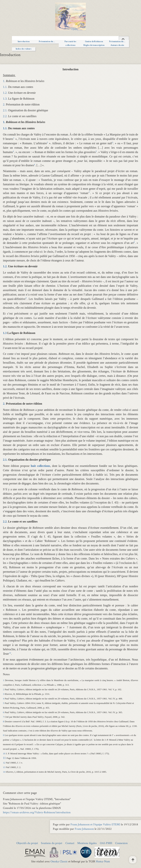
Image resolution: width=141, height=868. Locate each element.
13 (4, 767)
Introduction (24, 42)
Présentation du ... (47, 42)
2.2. (5, 116)
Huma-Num (103, 861)
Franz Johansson (84, 829)
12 (4, 763)
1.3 (5, 333)
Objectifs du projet (27, 843)
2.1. (5, 110)
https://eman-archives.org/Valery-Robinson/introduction (37, 812)
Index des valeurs (24, 49)
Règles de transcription (94, 45)
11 (4, 758)
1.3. (5, 99)
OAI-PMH (106, 843)
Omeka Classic (59, 861)
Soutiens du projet (52, 843)
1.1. (5, 87)
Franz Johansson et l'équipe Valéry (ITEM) (95, 824)
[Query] (70, 39)
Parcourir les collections (70, 44)
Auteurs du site (117, 45)
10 (4, 753)
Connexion (121, 843)
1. (4, 81)
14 (4, 772)
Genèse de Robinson (94, 42)
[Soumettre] (124, 39)
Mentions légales (87, 843)
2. (4, 104)
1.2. (5, 93)
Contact (70, 843)
